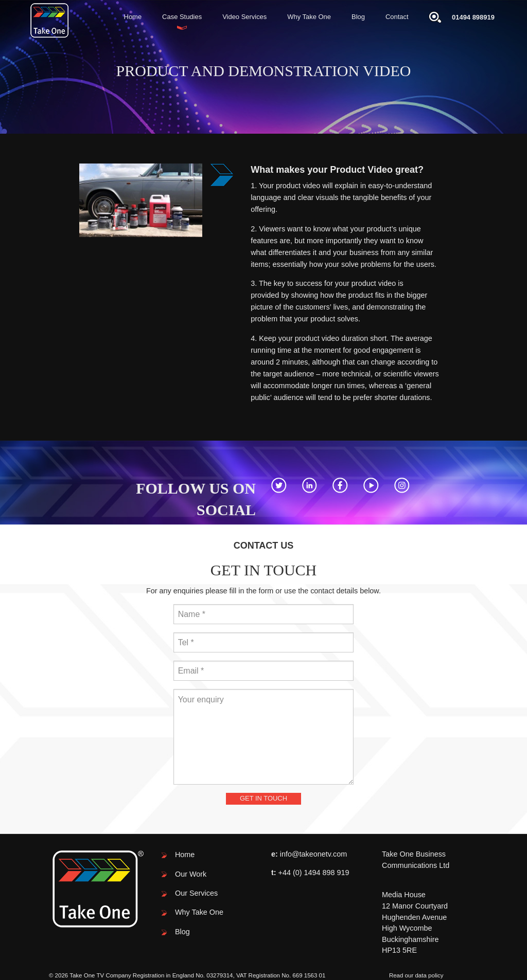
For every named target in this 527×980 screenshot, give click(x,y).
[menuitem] (133, 17)
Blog (358, 17)
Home (133, 17)
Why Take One (309, 17)
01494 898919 (473, 17)
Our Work (191, 874)
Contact (397, 17)
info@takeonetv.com (313, 854)
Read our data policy (416, 975)
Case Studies (182, 17)
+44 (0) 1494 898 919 (314, 873)
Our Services (196, 893)
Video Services (244, 17)
